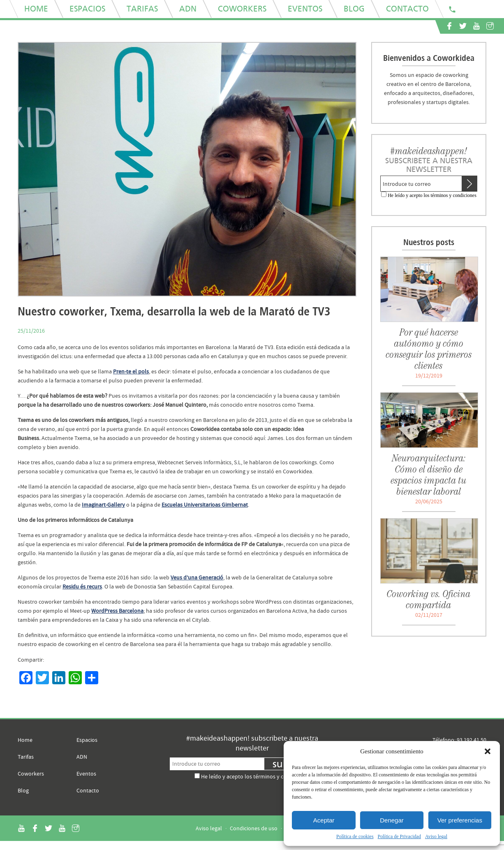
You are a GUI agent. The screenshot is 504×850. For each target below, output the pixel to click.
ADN (82, 757)
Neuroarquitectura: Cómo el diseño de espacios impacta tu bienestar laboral (429, 475)
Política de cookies (355, 836)
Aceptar (324, 820)
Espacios (87, 740)
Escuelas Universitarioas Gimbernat (205, 505)
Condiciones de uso (254, 828)
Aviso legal (436, 836)
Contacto (88, 790)
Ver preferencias (460, 820)
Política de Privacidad (399, 836)
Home (25, 740)
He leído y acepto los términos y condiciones (432, 195)
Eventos (86, 774)
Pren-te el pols (131, 371)
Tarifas (26, 757)
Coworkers (31, 774)
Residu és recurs (82, 586)
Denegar (392, 820)
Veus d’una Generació (197, 577)
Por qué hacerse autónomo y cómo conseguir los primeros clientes (429, 349)
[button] (488, 751)
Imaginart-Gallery (103, 505)
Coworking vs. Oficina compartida (429, 599)
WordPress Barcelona (117, 611)
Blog (23, 790)
